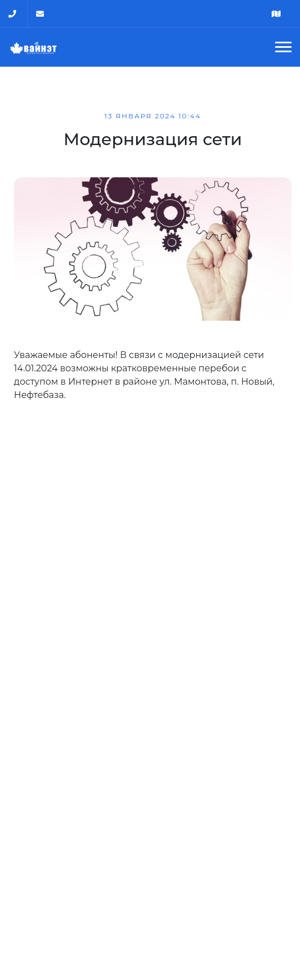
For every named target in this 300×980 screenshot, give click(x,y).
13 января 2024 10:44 (153, 116)
